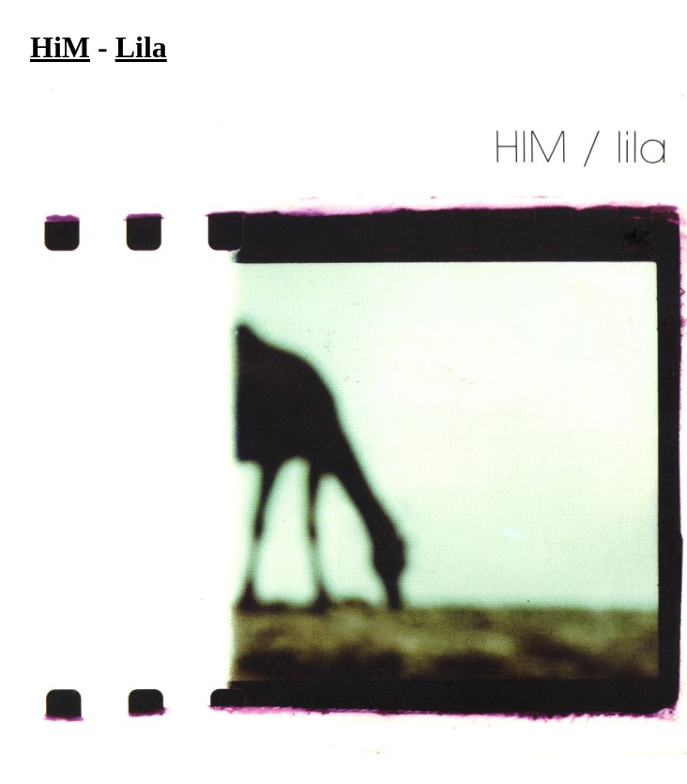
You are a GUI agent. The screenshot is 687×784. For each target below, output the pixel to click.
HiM (60, 47)
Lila (141, 47)
